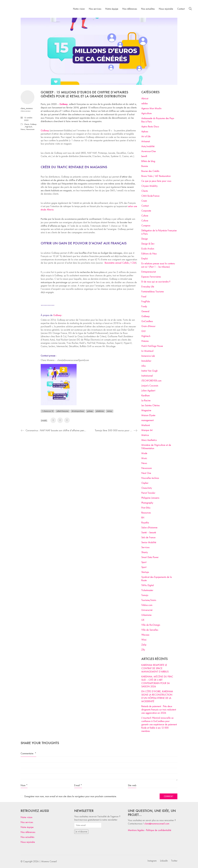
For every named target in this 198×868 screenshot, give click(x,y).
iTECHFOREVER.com (151, 381)
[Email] (53, 420)
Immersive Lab (148, 356)
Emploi (145, 259)
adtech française (62, 411)
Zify (143, 650)
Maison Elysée (148, 415)
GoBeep (45, 131)
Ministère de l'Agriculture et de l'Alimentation (156, 447)
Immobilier (146, 361)
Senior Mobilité (149, 542)
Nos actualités (27, 837)
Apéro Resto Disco (150, 127)
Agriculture (147, 113)
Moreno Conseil (49, 861)
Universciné (147, 610)
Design (145, 239)
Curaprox (146, 226)
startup (110, 411)
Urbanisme (146, 615)
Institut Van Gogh (149, 371)
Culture (145, 216)
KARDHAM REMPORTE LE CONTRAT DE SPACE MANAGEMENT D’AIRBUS (155, 668)
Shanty (145, 552)
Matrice (145, 435)
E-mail (78, 785)
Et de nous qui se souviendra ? (156, 282)
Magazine (146, 410)
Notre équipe (27, 827)
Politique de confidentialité (159, 830)
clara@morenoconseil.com (157, 824)
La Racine (146, 401)
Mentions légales (136, 830)
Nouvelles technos (150, 478)
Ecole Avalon (148, 249)
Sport (144, 562)
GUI (143, 331)
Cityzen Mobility (149, 186)
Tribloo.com (147, 605)
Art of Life (146, 136)
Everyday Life (148, 287)
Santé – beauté (149, 533)
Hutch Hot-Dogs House (152, 346)
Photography (147, 503)
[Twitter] (174, 861)
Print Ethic (146, 508)
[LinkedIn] (60, 420)
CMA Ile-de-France (150, 196)
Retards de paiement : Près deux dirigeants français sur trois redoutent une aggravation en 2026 (159, 710)
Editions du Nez (149, 254)
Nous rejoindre (28, 842)
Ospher (145, 483)
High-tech (29, 127)
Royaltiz (145, 523)
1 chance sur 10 (48, 411)
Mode (144, 453)
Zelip (144, 645)
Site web (132, 785)
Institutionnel (147, 376)
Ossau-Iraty (147, 488)
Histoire (145, 341)
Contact (145, 206)
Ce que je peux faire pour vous (156, 181)
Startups (145, 572)
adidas (145, 103)
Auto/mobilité (148, 146)
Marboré (146, 425)
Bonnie (145, 166)
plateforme (100, 411)
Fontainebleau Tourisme (153, 292)
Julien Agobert (148, 391)
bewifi (144, 156)
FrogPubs (146, 302)
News (23, 129)
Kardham (146, 396)
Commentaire (28, 754)
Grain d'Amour (148, 326)
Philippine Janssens (150, 498)
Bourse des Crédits (150, 171)
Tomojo (145, 595)
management (147, 420)
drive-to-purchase (78, 411)
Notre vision (26, 817)
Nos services (27, 822)
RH (143, 518)
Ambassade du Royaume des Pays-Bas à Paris (158, 120)
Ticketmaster (147, 590)
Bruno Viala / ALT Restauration (156, 176)
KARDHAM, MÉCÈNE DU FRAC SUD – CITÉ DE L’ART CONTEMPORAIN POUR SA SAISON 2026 (157, 682)
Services (145, 547)
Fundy (144, 306)
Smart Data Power (150, 557)
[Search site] (190, 9)
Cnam (144, 201)
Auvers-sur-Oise (149, 151)
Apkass (145, 132)
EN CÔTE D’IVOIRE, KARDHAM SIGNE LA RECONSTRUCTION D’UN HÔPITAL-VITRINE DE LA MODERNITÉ (157, 696)
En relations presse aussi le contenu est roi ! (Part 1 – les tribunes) (158, 265)
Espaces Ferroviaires (151, 277)
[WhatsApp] (67, 420)
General (145, 311)
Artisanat (146, 141)
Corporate (146, 211)
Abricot (145, 99)
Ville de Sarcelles (150, 630)
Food (144, 297)
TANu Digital (148, 585)
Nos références (28, 832)
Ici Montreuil (147, 351)
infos (143, 366)
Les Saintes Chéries (150, 405)
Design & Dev (148, 244)
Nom (24, 785)
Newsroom (30, 129)
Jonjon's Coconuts (150, 386)
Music (144, 458)
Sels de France (148, 537)
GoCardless (147, 321)
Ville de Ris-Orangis (151, 625)
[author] (28, 97)
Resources (146, 513)
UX (143, 620)
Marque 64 (147, 430)
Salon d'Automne (149, 528)
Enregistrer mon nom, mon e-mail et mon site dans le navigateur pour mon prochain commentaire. (71, 796)
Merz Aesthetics (149, 440)
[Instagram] (152, 861)
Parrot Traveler (148, 493)
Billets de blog (148, 161)
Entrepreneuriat (149, 272)
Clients (27, 124)
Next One (146, 473)
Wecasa (145, 635)
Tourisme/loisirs (149, 600)
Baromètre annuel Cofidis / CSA (120, 263)
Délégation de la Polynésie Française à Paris (159, 232)
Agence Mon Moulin (151, 108)
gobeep (90, 411)
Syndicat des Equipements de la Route (157, 579)
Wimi (144, 640)
